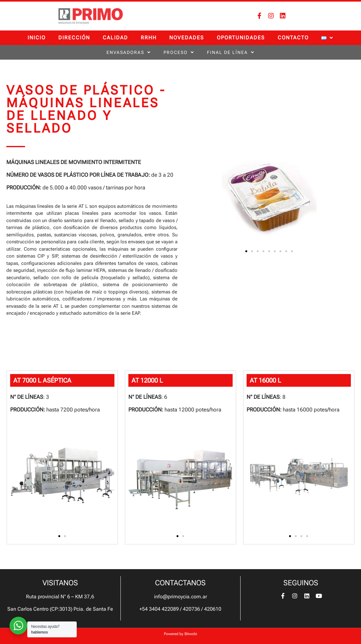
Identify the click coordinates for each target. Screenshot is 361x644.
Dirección (74, 38)
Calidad (115, 38)
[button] (246, 251)
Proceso (179, 52)
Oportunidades (241, 38)
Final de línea (231, 52)
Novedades (187, 38)
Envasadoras (129, 52)
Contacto (293, 38)
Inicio (37, 38)
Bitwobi (191, 634)
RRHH (149, 38)
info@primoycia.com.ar (180, 597)
